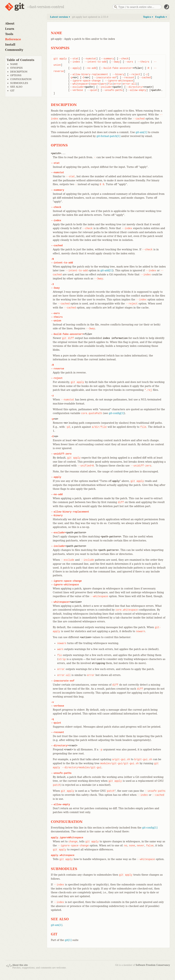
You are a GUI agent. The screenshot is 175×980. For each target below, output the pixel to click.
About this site (20, 965)
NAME (14, 64)
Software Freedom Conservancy (153, 965)
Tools (9, 34)
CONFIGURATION (21, 79)
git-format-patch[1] (109, 136)
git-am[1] (141, 132)
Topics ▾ (148, 17)
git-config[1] (116, 413)
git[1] (68, 940)
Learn (10, 29)
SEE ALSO (16, 87)
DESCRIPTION (19, 72)
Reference (13, 39)
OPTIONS (16, 75)
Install (10, 45)
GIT (12, 91)
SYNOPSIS (16, 68)
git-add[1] (106, 270)
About (10, 24)
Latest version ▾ (60, 17)
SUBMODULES (19, 83)
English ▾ (161, 17)
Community (14, 50)
